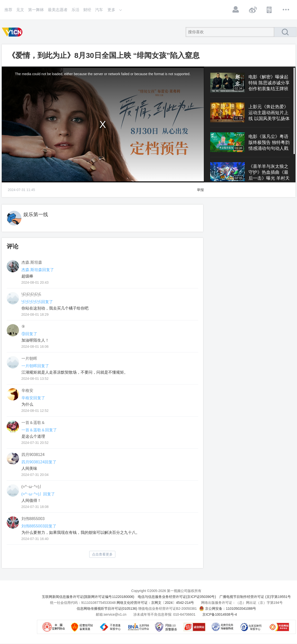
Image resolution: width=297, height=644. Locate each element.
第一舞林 (36, 10)
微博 (253, 10)
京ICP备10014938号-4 (220, 614)
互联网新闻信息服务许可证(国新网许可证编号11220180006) (88, 597)
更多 (286, 10)
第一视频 (13, 32)
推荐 (8, 10)
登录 (236, 10)
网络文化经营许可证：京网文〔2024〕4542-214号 (155, 603)
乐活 (75, 10)
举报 (200, 190)
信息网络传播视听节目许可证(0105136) (107, 609)
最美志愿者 (58, 10)
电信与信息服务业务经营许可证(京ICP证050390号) (177, 597)
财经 (87, 10)
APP (269, 10)
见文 (20, 10)
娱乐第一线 (36, 214)
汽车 (99, 10)
